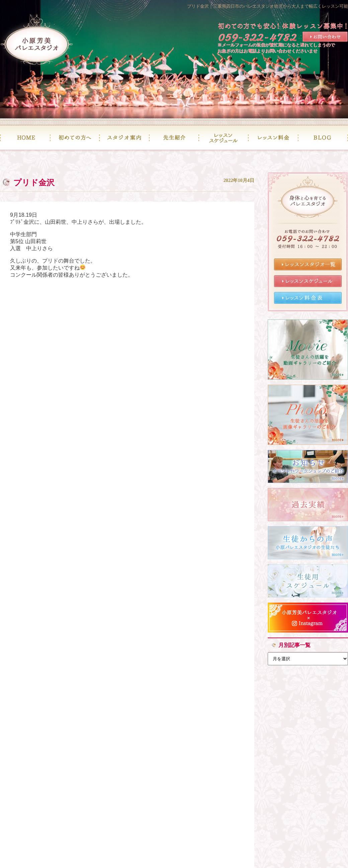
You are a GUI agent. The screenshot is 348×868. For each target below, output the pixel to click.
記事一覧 (127, 345)
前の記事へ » (172, 345)
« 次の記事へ (82, 345)
